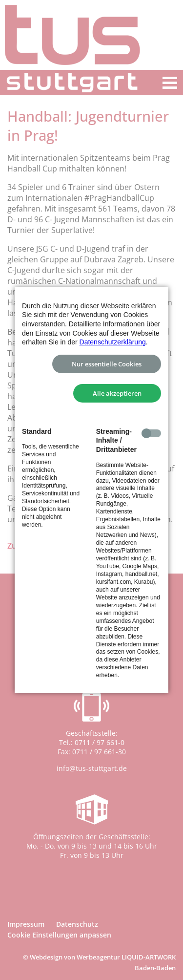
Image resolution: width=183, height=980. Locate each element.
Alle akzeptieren (117, 393)
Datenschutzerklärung (113, 342)
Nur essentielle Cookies (107, 364)
